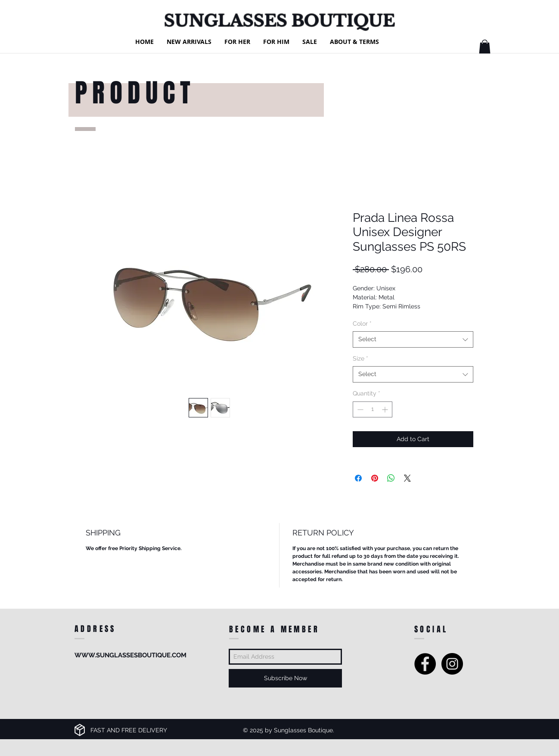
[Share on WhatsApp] (391, 478)
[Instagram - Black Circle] (452, 664)
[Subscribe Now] (285, 678)
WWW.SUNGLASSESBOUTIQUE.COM (130, 655)
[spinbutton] (373, 409)
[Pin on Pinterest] (375, 478)
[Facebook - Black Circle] (425, 664)
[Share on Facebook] (358, 478)
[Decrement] (359, 409)
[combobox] (413, 339)
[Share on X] (407, 478)
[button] (485, 47)
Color (362, 324)
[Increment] (386, 409)
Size (360, 358)
